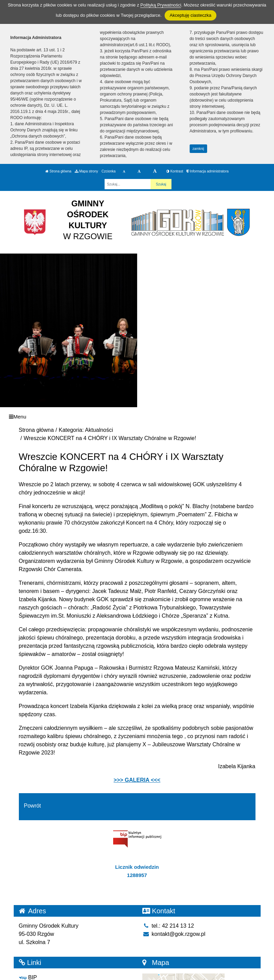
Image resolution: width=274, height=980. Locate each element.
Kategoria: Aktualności (86, 430)
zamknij (198, 149)
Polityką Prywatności (161, 5)
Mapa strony (86, 171)
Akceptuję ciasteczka (190, 15)
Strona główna (58, 171)
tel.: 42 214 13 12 (168, 926)
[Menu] (137, 417)
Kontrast (175, 171)
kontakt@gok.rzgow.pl (174, 934)
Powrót (33, 806)
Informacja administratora (208, 171)
